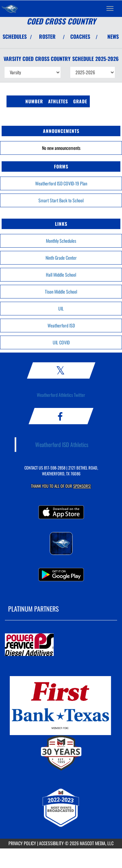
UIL (61, 308)
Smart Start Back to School (61, 200)
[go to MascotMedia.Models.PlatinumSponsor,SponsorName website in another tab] (61, 645)
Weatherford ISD (61, 325)
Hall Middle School (61, 275)
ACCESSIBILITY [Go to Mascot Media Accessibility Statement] (51, 843)
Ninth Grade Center (61, 258)
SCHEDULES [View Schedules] (15, 36)
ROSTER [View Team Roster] (47, 36)
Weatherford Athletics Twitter (61, 395)
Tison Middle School (61, 291)
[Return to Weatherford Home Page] (10, 8)
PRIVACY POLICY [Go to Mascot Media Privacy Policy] (22, 843)
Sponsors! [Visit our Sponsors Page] (82, 486)
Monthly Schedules (61, 241)
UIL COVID (61, 342)
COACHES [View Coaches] (80, 36)
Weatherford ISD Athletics (62, 444)
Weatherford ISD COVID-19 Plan (61, 183)
